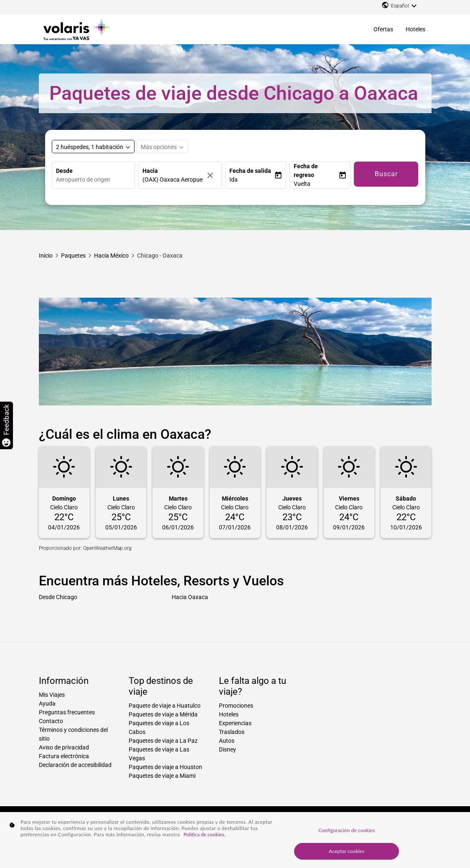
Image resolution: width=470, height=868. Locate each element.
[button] (252, 180)
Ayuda (47, 704)
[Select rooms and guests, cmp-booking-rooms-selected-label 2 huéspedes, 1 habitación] (93, 147)
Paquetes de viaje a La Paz (163, 741)
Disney (227, 749)
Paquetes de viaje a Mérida (163, 714)
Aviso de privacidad (64, 747)
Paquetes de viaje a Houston (165, 767)
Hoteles (415, 29)
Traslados (232, 732)
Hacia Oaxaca (190, 597)
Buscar (386, 174)
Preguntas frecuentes (67, 712)
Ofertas (383, 29)
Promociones (236, 706)
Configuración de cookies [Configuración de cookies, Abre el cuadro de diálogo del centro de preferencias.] (347, 830)
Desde (64, 171)
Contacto (51, 721)
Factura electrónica (64, 756)
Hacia (150, 171)
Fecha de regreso (306, 171)
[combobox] (95, 180)
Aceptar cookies (347, 851)
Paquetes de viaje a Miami (162, 776)
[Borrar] (212, 175)
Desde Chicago (58, 597)
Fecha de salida (250, 171)
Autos (227, 741)
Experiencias (235, 723)
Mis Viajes (52, 695)
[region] (235, 840)
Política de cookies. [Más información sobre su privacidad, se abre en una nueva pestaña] (204, 834)
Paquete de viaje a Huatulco (165, 706)
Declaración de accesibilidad (75, 765)
